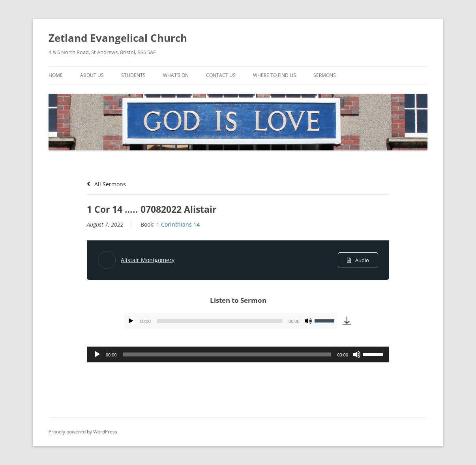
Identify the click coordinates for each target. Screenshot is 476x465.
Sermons (325, 75)
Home (56, 75)
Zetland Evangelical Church (118, 38)
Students (133, 75)
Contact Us (221, 75)
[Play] (131, 321)
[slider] (220, 321)
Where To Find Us (275, 75)
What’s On (176, 75)
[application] (231, 321)
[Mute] (308, 321)
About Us (92, 75)
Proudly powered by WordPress (83, 432)
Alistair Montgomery (148, 260)
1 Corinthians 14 (178, 224)
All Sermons (106, 184)
